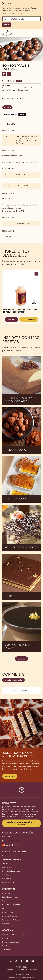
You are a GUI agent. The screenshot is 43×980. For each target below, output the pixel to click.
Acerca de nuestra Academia (14, 934)
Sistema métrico (10, 114)
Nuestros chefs (8, 946)
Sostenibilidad (8, 863)
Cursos (5, 938)
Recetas (5, 856)
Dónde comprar (8, 883)
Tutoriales (6, 950)
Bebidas (6, 924)
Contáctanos (7, 875)
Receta (8, 107)
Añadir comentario (13, 680)
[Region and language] (21, 19)
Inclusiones (6, 908)
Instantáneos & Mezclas (12, 920)
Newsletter (7, 879)
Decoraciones (8, 912)
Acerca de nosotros (10, 867)
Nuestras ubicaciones (11, 942)
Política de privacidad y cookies (21, 978)
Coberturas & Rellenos (11, 905)
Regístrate (10, 776)
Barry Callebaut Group (11, 871)
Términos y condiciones (22, 974)
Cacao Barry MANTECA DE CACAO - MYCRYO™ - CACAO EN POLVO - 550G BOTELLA (27, 140)
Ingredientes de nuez (10, 901)
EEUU (22, 114)
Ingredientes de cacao (11, 897)
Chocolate (6, 893)
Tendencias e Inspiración (12, 860)
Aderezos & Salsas (10, 916)
